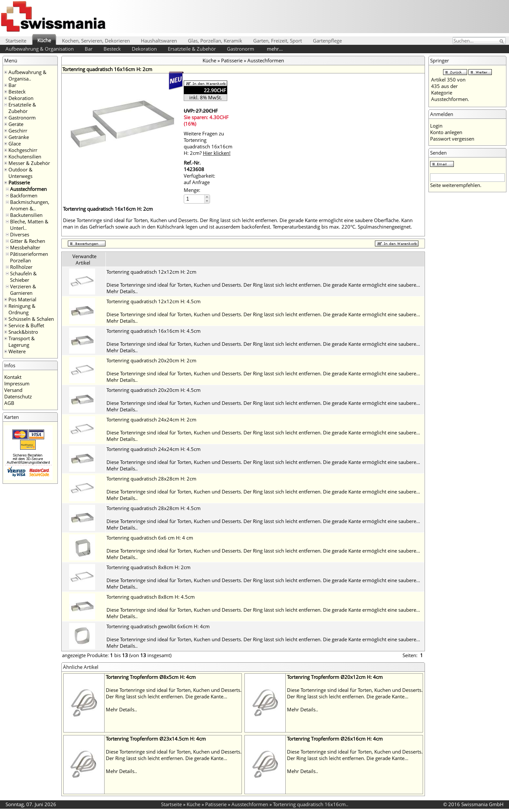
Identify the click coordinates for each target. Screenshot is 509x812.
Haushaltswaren (159, 41)
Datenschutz (18, 396)
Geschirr (18, 131)
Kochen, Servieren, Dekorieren (96, 41)
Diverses (20, 234)
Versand (13, 390)
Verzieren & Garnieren (23, 290)
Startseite (16, 41)
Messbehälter (25, 247)
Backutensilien (26, 215)
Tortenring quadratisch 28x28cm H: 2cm (151, 479)
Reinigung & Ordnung (22, 309)
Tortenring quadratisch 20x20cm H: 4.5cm (154, 390)
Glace (15, 144)
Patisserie (19, 182)
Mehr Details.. (122, 291)
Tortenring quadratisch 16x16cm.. (311, 804)
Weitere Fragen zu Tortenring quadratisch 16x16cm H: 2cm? (208, 143)
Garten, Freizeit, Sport (278, 41)
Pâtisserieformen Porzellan (29, 257)
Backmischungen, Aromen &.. (30, 205)
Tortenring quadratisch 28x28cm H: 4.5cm (154, 508)
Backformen (24, 195)
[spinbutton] (194, 199)
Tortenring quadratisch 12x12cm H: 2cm (151, 272)
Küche (44, 40)
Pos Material (22, 299)
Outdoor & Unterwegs (20, 173)
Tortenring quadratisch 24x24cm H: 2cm (151, 419)
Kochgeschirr (23, 150)
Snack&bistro (23, 332)
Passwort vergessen (452, 139)
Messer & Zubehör (29, 163)
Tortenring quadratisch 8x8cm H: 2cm (149, 567)
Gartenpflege (327, 41)
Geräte (16, 124)
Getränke (19, 137)
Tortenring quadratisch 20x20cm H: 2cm (151, 360)
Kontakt (13, 377)
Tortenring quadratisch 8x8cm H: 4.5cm (151, 597)
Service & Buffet (26, 325)
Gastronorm (241, 49)
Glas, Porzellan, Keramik (215, 41)
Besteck (112, 49)
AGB (9, 403)
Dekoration (144, 49)
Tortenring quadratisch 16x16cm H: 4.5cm (154, 331)
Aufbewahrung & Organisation (40, 49)
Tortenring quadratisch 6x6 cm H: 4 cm (150, 538)
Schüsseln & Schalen (31, 319)
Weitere (17, 351)
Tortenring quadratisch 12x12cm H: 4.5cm (154, 301)
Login (436, 126)
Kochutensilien (25, 156)
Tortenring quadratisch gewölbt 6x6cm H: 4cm (158, 626)
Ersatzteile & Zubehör (192, 49)
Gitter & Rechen (28, 241)
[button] (207, 197)
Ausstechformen (28, 189)
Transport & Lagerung (22, 342)
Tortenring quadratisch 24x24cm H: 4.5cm (154, 449)
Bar (89, 49)
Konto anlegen (446, 132)
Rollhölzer (21, 267)
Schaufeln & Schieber (23, 277)
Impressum (17, 383)
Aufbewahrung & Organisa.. (27, 75)
